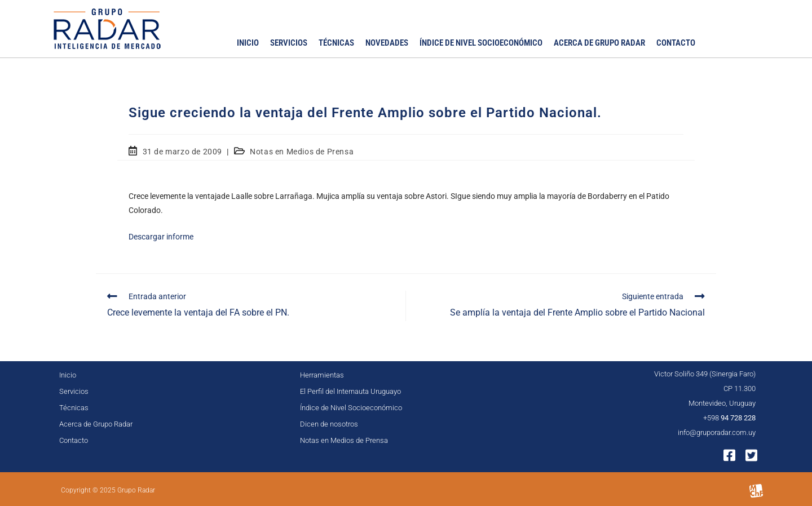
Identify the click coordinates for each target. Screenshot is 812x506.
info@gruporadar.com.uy (717, 432)
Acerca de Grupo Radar (599, 43)
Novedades (387, 43)
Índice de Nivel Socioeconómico (481, 43)
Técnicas (336, 43)
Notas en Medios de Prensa (302, 152)
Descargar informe (161, 237)
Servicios (289, 43)
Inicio (248, 43)
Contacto (676, 43)
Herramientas (322, 375)
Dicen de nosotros (329, 424)
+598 (729, 418)
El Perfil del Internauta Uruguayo (350, 391)
